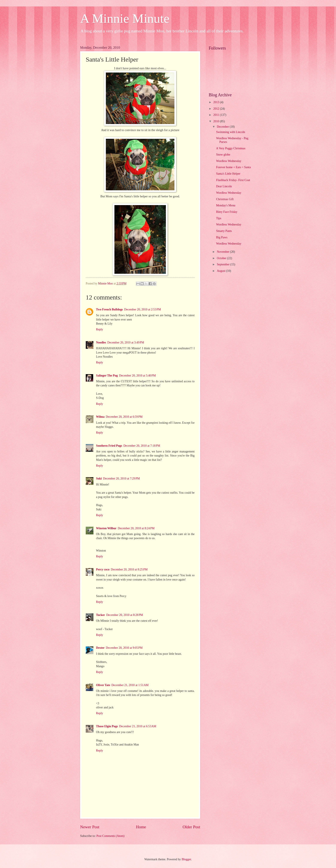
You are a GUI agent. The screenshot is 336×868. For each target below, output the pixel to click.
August (221, 271)
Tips (219, 218)
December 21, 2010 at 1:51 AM (130, 685)
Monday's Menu (226, 205)
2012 (217, 109)
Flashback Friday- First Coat (233, 180)
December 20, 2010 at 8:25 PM (129, 569)
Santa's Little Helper (228, 174)
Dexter (100, 648)
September (223, 264)
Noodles (101, 343)
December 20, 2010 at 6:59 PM (124, 417)
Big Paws (222, 237)
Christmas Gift (225, 199)
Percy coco (103, 569)
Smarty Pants (224, 231)
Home (141, 827)
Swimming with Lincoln (230, 132)
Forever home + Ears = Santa (233, 167)
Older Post (191, 827)
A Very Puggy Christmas (231, 148)
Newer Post (90, 827)
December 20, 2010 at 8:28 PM (125, 615)
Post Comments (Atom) (110, 836)
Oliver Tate (103, 685)
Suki (99, 479)
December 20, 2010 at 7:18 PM (142, 446)
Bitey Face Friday (227, 212)
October (222, 258)
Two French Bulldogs (109, 309)
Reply (100, 329)
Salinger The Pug (107, 376)
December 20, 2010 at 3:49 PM (126, 343)
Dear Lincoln (224, 186)
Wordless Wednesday (229, 161)
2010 (217, 121)
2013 (217, 102)
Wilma (100, 417)
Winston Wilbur (106, 528)
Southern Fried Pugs (109, 446)
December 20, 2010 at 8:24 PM (136, 528)
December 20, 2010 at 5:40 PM (137, 376)
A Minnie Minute (125, 18)
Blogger (186, 859)
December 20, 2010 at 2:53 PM (142, 309)
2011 (217, 115)
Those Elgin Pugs (107, 726)
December (223, 127)
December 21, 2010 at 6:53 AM (138, 726)
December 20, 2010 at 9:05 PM (124, 648)
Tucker (100, 615)
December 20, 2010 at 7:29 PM (121, 479)
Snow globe (223, 155)
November (223, 252)
